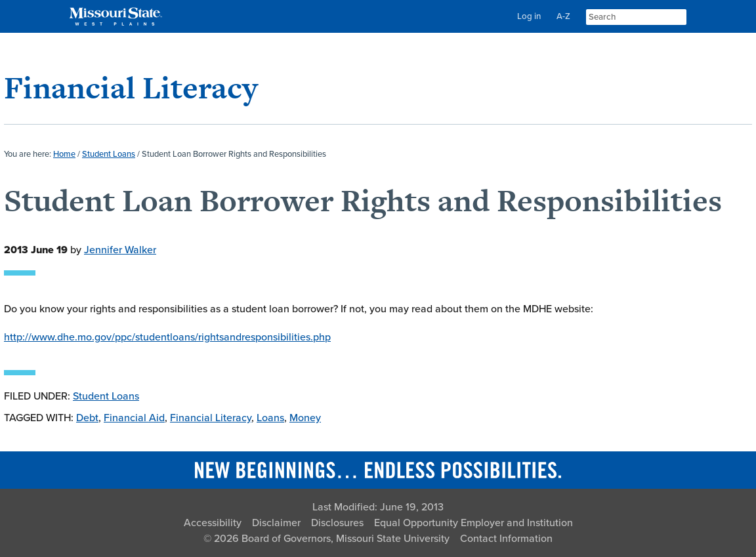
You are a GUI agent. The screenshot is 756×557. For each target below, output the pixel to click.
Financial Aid (134, 418)
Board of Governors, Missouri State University (346, 539)
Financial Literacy (131, 88)
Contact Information (506, 539)
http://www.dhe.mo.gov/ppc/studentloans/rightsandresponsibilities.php (167, 337)
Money (305, 418)
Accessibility (213, 523)
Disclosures (337, 523)
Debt (87, 418)
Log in (529, 16)
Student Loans (106, 396)
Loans (270, 418)
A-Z (563, 16)
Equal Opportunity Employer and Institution (473, 523)
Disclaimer (276, 523)
